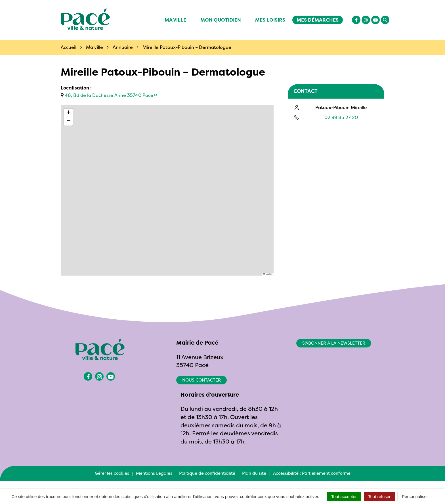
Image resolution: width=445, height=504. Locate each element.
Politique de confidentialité (207, 473)
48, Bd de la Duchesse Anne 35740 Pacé (109, 95)
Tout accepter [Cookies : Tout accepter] (344, 496)
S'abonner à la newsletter (334, 343)
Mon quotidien (221, 20)
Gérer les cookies (112, 473)
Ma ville (175, 20)
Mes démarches (318, 20)
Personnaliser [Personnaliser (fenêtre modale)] (415, 496)
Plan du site (254, 473)
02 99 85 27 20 (341, 117)
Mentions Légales (154, 473)
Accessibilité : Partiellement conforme (312, 473)
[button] (68, 113)
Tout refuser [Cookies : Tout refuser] (379, 496)
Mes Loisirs (270, 20)
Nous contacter (201, 380)
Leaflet (268, 274)
